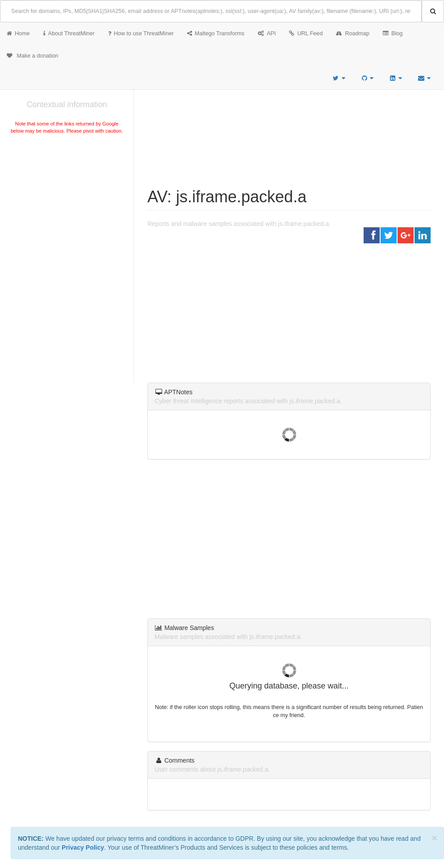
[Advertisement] (67, 203)
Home (18, 33)
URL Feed (306, 33)
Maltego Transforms (216, 33)
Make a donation (33, 56)
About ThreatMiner (69, 33)
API (267, 33)
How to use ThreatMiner (141, 33)
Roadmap (353, 33)
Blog (393, 33)
